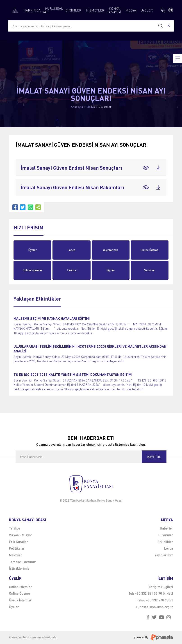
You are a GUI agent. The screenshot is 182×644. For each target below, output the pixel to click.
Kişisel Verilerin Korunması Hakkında (33, 637)
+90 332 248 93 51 (159, 600)
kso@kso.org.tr (162, 607)
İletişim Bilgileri (161, 587)
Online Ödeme (149, 250)
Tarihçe (72, 270)
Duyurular (105, 107)
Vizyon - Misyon (21, 535)
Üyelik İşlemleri (21, 600)
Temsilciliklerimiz (22, 562)
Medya (91, 107)
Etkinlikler (165, 542)
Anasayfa (77, 107)
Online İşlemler (33, 270)
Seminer (150, 270)
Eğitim (111, 270)
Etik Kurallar (18, 542)
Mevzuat (15, 555)
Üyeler (33, 250)
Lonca (71, 250)
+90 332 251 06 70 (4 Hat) (154, 593)
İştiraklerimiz (19, 568)
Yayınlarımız (110, 250)
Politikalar (17, 548)
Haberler (166, 528)
